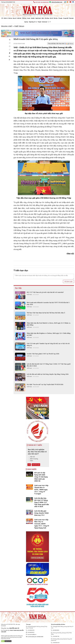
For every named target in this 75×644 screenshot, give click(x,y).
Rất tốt (32, 457)
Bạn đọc (26, 22)
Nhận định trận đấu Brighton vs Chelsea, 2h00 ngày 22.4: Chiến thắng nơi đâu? (49, 334)
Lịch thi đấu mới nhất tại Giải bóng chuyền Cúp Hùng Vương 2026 (48, 374)
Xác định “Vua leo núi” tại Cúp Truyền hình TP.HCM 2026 (45, 384)
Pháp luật (71, 18)
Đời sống (47, 18)
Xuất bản (19, 18)
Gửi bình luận (68, 281)
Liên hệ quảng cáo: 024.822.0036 (35, 637)
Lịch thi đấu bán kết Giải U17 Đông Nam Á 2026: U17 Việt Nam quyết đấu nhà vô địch (49, 365)
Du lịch (29, 18)
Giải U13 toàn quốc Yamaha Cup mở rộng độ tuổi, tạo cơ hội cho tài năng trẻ (48, 344)
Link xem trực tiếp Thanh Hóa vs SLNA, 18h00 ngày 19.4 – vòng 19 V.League (41, 490)
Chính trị (5, 18)
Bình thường (33, 459)
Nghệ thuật (38, 18)
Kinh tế (51, 18)
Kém (31, 461)
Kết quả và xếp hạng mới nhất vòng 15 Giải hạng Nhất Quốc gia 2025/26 (41, 477)
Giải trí (43, 18)
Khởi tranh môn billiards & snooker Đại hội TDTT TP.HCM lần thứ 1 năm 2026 (48, 303)
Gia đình (33, 18)
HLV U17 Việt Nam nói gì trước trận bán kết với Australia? (45, 292)
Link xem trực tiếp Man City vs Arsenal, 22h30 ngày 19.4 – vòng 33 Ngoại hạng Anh (42, 524)
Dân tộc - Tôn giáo (58, 18)
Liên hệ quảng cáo (56, 2)
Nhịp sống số (32, 22)
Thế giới (39, 22)
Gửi (29, 465)
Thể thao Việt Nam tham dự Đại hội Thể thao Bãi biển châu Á (46, 313)
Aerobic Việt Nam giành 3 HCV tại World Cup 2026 (43, 354)
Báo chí (14, 18)
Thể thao (24, 18)
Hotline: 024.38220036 (41, 2)
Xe (36, 22)
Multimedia (44, 22)
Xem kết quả (36, 465)
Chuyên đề (66, 18)
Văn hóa (10, 18)
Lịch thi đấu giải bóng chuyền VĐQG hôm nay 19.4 (42, 513)
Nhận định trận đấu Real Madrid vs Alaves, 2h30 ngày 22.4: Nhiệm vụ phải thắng (49, 324)
